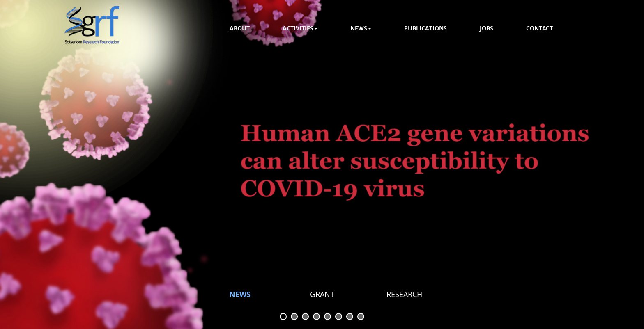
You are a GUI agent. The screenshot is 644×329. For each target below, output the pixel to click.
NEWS (240, 294)
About (240, 28)
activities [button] (300, 28)
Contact (539, 28)
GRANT (322, 294)
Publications (425, 28)
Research (404, 294)
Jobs (486, 28)
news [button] (361, 28)
